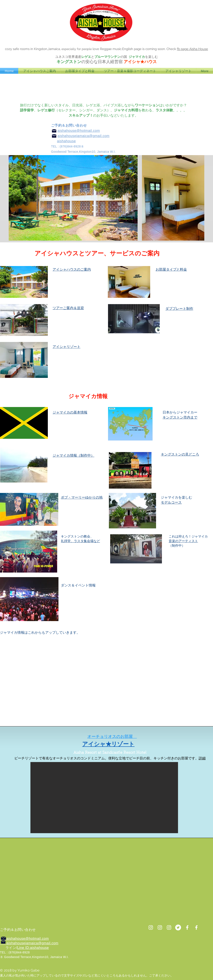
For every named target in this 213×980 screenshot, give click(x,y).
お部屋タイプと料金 (171, 269)
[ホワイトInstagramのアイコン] (160, 927)
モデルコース (171, 502)
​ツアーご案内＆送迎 (68, 308)
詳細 (202, 758)
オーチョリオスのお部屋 (110, 736)
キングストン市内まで (180, 417)
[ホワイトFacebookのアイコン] (196, 927)
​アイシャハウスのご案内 (72, 269)
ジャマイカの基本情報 (70, 412)
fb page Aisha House (192, 49)
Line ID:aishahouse (33, 948)
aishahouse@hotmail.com (79, 131)
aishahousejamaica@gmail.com (84, 136)
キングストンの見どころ (180, 454)
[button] (104, 798)
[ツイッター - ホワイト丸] (178, 927)
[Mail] (54, 136)
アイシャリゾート (67, 347)
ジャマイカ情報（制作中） (73, 455)
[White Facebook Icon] (187, 927)
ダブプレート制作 (179, 309)
